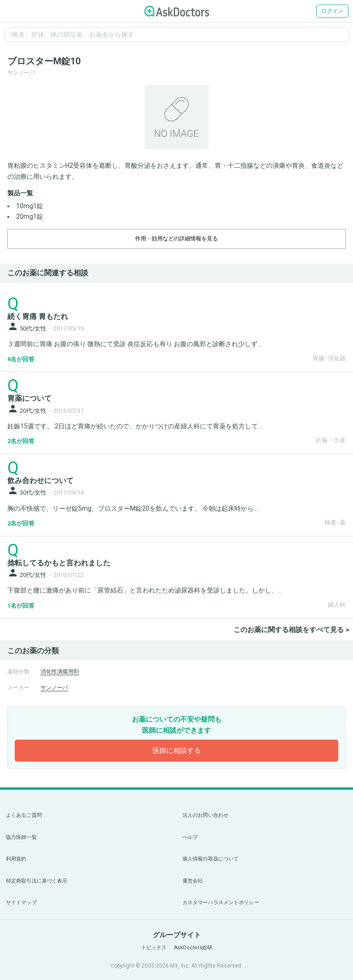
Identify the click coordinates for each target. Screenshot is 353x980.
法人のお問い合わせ (205, 815)
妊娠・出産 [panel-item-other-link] (331, 440)
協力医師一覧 (21, 837)
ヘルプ (190, 837)
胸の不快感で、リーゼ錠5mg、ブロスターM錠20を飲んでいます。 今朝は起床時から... (133, 508)
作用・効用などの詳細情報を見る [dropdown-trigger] (176, 239)
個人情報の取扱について (211, 859)
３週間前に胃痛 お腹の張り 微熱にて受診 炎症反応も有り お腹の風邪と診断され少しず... (134, 344)
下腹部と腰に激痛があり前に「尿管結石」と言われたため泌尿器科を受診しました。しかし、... (145, 590)
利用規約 (16, 859)
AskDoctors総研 (193, 948)
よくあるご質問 (24, 815)
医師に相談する (177, 751)
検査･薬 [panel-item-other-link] (335, 522)
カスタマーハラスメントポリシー (221, 903)
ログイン (332, 11)
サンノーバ (54, 688)
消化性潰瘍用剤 (60, 672)
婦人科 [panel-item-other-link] (337, 605)
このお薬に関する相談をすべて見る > (291, 630)
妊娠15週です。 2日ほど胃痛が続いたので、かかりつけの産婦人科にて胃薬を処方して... (135, 426)
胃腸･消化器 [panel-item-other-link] (329, 358)
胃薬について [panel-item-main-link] (29, 398)
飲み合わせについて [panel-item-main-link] (40, 481)
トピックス (154, 948)
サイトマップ (21, 903)
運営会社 (193, 881)
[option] (176, 117)
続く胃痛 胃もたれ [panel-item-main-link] (38, 316)
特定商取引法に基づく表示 (37, 881)
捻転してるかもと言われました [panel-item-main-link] (59, 563)
